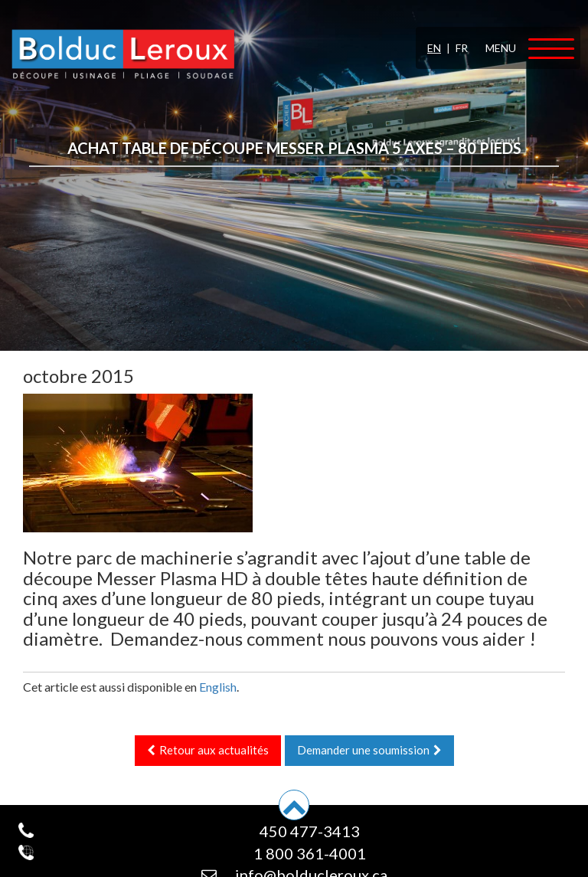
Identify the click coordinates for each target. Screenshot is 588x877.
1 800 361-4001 (310, 853)
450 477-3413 (310, 831)
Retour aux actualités (208, 750)
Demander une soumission (369, 750)
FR (462, 48)
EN (434, 48)
